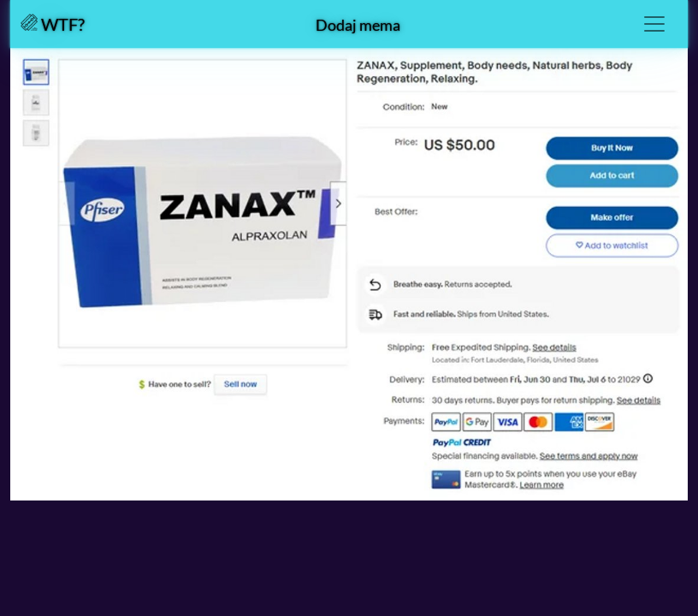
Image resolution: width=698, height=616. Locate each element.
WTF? (53, 24)
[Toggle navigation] (654, 24)
